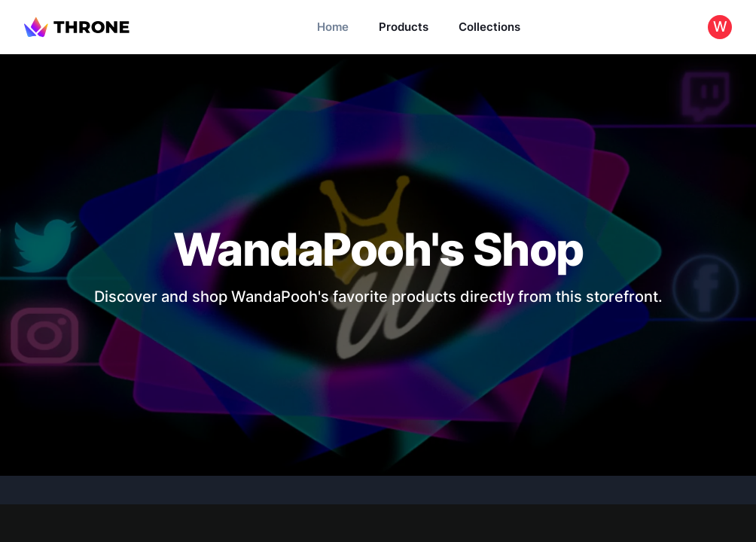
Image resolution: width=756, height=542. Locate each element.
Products (404, 27)
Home (333, 27)
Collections (489, 27)
